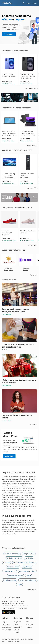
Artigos (4, 622)
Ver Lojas (34, 275)
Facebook (30, 622)
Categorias (18, 627)
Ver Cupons (9, 34)
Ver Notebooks (32, 146)
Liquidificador (27, 567)
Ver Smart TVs (33, 188)
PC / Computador (19, 562)
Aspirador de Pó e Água (27, 571)
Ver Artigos (33, 425)
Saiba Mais (9, 456)
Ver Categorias (32, 590)
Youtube (29, 627)
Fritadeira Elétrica (10, 571)
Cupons (16, 630)
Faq (3, 641)
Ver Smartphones (32, 88)
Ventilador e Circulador (14, 558)
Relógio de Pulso (29, 554)
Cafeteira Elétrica (13, 567)
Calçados (6, 562)
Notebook (32, 562)
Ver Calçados (33, 245)
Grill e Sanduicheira (9, 580)
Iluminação (29, 558)
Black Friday (6, 624)
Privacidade (9, 641)
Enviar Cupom (6, 627)
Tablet (29, 576)
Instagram (30, 624)
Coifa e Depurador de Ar (28, 580)
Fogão (20, 584)
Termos (17, 641)
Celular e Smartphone (12, 554)
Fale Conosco (6, 630)
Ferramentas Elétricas (15, 576)
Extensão (17, 632)
